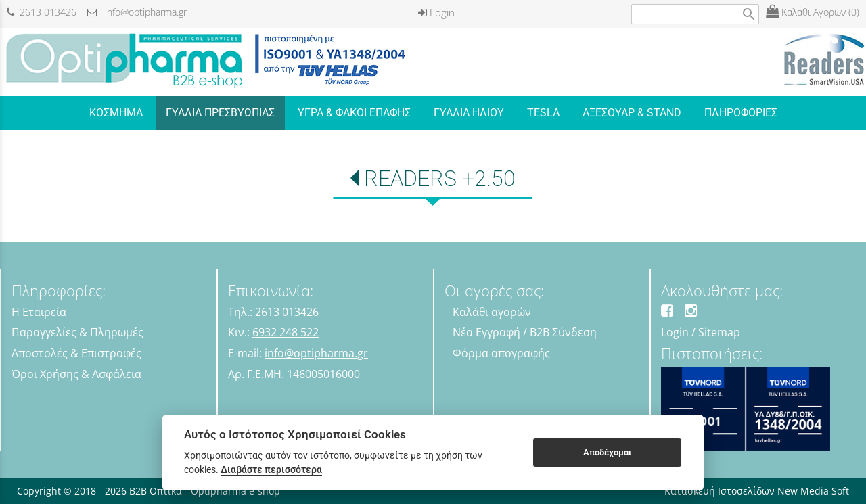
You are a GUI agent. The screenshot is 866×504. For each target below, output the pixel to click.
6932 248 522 (286, 332)
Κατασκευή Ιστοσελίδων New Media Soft (757, 491)
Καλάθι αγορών (492, 312)
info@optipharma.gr (137, 12)
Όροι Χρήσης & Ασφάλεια (76, 374)
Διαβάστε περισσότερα (271, 469)
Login (436, 12)
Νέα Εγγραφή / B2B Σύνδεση (525, 332)
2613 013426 (42, 12)
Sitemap (719, 332)
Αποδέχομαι (607, 452)
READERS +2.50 (440, 179)
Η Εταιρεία (39, 312)
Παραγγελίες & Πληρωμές (77, 332)
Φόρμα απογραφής (501, 353)
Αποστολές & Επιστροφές (76, 353)
